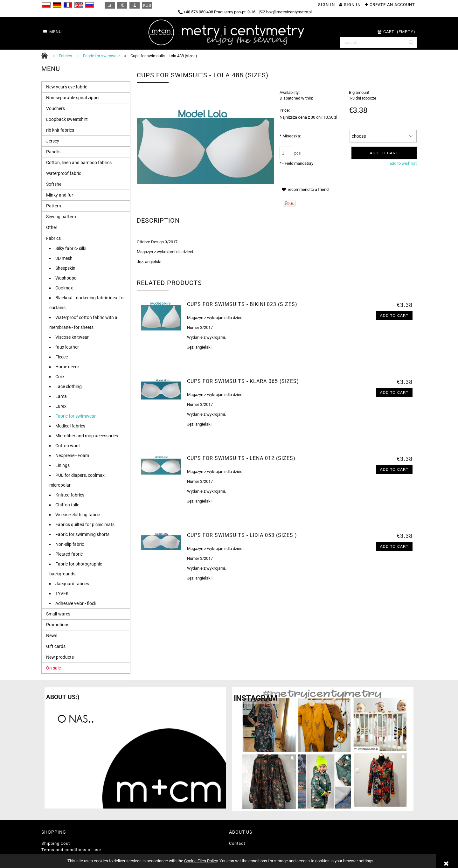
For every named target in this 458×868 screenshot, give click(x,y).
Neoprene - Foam (72, 455)
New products (60, 657)
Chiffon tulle (67, 505)
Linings (62, 465)
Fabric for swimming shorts (82, 534)
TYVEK (62, 594)
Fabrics (53, 238)
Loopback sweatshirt (67, 119)
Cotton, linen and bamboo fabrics (79, 163)
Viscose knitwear (72, 337)
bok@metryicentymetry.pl (286, 12)
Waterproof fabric (64, 173)
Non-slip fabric (70, 544)
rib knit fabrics (60, 130)
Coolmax (64, 288)
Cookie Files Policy (201, 861)
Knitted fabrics (70, 495)
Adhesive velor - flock (76, 603)
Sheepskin (65, 268)
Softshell (55, 184)
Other (52, 227)
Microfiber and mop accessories (87, 436)
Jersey (53, 141)
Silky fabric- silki (71, 248)
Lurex (61, 406)
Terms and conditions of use (71, 850)
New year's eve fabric (67, 87)
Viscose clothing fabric (78, 515)
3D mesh (64, 258)
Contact (237, 843)
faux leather (67, 347)
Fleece (62, 357)
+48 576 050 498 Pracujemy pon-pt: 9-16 (217, 12)
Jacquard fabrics (72, 584)
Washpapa (66, 278)
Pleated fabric (69, 554)
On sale (53, 668)
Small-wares (58, 614)
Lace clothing (69, 386)
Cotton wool (67, 446)
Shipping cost (56, 843)
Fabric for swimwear (76, 416)
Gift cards (56, 646)
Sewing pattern (61, 217)
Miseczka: (290, 136)
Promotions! (58, 625)
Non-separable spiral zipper (73, 98)
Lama (61, 396)
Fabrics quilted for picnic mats (85, 524)
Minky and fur (60, 195)
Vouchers (56, 108)
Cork (60, 377)
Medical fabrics (70, 426)
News (52, 635)
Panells (53, 152)
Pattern (54, 206)
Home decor (67, 367)
